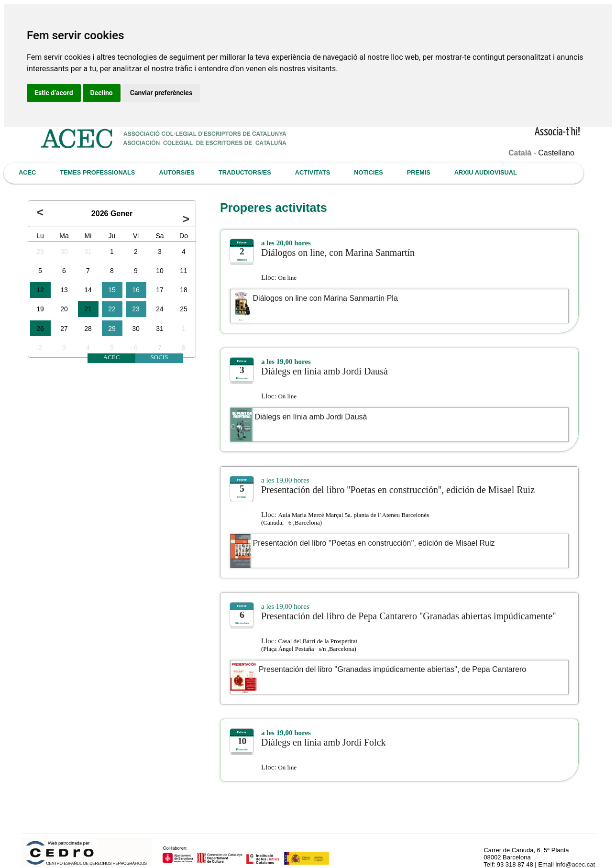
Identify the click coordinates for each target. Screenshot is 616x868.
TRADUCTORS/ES (245, 172)
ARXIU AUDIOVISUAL (486, 172)
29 (40, 252)
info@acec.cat (575, 864)
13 (64, 290)
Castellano (556, 153)
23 (136, 309)
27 (64, 329)
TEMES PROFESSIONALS (97, 172)
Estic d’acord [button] (54, 93)
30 (64, 252)
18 (184, 290)
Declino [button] (102, 93)
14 (88, 290)
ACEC (27, 172)
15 (112, 290)
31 (88, 252)
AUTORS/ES (176, 172)
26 (40, 329)
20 (64, 309)
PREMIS (419, 172)
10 (160, 271)
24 (160, 309)
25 (184, 309)
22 (112, 309)
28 (88, 329)
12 (40, 290)
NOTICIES (368, 172)
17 (160, 290)
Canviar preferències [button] (161, 93)
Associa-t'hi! (557, 132)
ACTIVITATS (313, 172)
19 (40, 309)
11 (184, 271)
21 (88, 309)
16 (136, 290)
